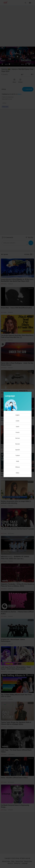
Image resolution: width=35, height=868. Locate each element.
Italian (17, 473)
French (18, 432)
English (17, 415)
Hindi (17, 461)
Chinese (18, 467)
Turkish (18, 455)
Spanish (18, 450)
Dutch (18, 427)
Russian (18, 444)
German (18, 438)
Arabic (18, 421)
